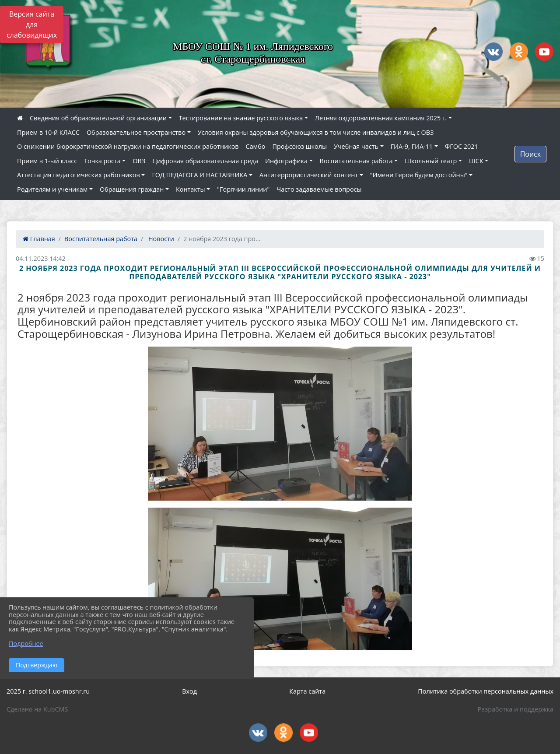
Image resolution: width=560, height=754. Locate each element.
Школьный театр (431, 161)
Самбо (256, 146)
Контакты (191, 189)
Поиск (530, 154)
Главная (39, 239)
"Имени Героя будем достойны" (419, 175)
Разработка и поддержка (516, 709)
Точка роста (102, 161)
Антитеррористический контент (309, 175)
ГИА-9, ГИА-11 (412, 146)
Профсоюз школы (299, 146)
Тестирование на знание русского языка (241, 118)
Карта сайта (307, 691)
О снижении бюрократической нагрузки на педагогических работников (128, 146)
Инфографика (286, 161)
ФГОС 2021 (462, 146)
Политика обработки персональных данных (486, 691)
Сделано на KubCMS (37, 709)
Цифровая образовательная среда (205, 161)
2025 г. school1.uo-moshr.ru (48, 691)
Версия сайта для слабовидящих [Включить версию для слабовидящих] (32, 25)
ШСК (476, 161)
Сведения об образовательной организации (98, 118)
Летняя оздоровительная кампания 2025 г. (381, 118)
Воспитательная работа (356, 161)
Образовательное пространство (136, 132)
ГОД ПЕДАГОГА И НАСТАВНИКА (199, 175)
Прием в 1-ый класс (47, 161)
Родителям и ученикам (52, 189)
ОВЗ (139, 161)
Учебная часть (356, 146)
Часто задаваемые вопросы (319, 189)
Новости (160, 239)
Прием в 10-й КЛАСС (48, 132)
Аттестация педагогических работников (79, 175)
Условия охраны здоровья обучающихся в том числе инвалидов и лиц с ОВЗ (316, 132)
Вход (189, 691)
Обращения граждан (132, 189)
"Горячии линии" (243, 189)
